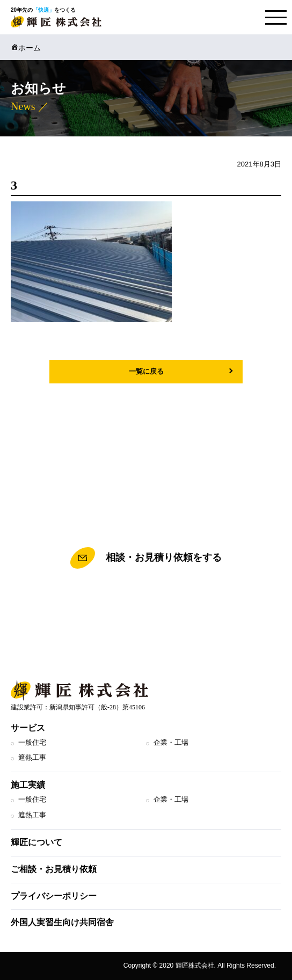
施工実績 (28, 785)
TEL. (146, 607)
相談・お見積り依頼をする (146, 558)
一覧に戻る (146, 371)
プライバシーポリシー (54, 896)
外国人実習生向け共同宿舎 (62, 922)
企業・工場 (171, 742)
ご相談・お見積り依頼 (54, 869)
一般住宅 (32, 742)
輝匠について (36, 842)
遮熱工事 (32, 757)
